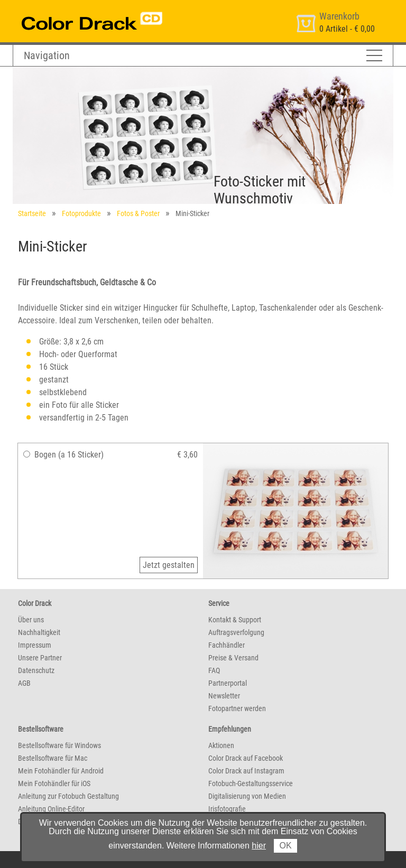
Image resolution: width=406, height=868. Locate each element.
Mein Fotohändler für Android (61, 771)
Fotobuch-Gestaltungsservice (251, 783)
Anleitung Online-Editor (51, 809)
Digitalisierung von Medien (247, 796)
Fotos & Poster (138, 213)
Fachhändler (227, 645)
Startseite (32, 213)
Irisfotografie (227, 809)
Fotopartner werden (237, 708)
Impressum (35, 645)
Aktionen (221, 745)
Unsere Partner (40, 658)
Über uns (31, 620)
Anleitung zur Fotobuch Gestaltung (68, 796)
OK (285, 846)
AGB (24, 683)
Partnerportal (228, 683)
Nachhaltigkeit (39, 632)
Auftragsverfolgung (236, 632)
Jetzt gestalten (169, 565)
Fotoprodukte (81, 213)
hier (259, 846)
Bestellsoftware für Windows (59, 745)
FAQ (214, 670)
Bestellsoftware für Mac (53, 758)
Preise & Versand (233, 658)
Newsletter (224, 696)
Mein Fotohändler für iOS (54, 783)
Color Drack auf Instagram (246, 771)
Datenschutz (36, 670)
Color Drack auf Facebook (246, 758)
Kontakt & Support (235, 620)
